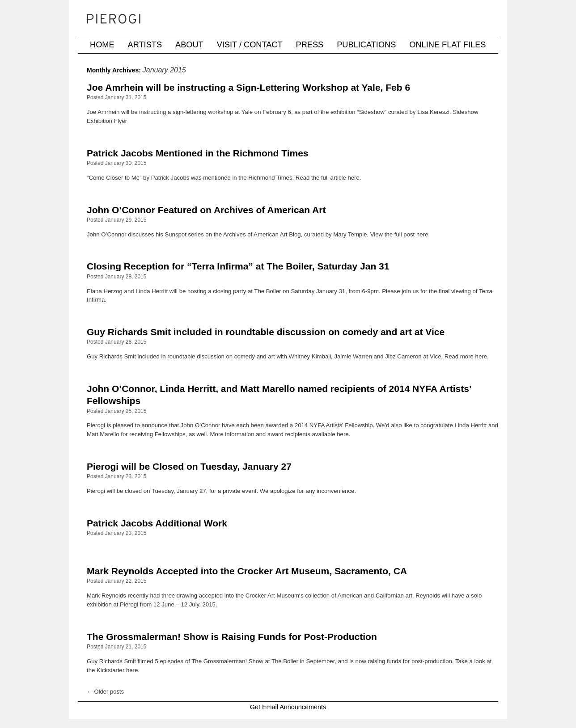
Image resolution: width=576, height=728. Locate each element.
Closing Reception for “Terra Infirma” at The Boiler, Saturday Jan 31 (238, 266)
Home (102, 45)
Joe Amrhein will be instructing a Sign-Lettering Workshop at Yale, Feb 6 (248, 87)
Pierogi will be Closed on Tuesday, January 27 (189, 466)
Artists (145, 45)
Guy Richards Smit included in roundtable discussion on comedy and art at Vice (266, 332)
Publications (366, 45)
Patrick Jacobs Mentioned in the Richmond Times (198, 153)
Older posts (105, 692)
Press (310, 45)
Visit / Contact (250, 45)
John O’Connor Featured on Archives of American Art (206, 210)
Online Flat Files (447, 45)
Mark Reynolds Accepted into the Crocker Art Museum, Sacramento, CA (247, 571)
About (189, 45)
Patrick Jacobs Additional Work (157, 523)
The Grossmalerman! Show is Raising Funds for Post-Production (232, 637)
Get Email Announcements (288, 707)
